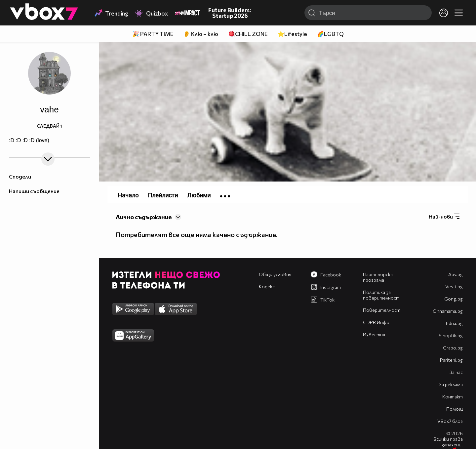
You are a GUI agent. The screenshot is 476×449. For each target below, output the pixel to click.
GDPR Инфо (376, 322)
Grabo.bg (453, 348)
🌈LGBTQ (330, 34)
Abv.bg (456, 274)
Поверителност (382, 310)
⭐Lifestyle (292, 34)
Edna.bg (454, 323)
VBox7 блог (450, 421)
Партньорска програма (378, 277)
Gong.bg (454, 299)
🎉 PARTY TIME (153, 34)
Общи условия (275, 274)
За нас (456, 372)
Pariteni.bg (451, 360)
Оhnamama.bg (448, 311)
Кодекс (267, 286)
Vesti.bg (454, 286)
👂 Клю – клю (201, 34)
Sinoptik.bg (451, 335)
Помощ (455, 409)
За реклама (451, 384)
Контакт (453, 397)
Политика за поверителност (381, 295)
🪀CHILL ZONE (248, 34)
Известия (374, 334)
